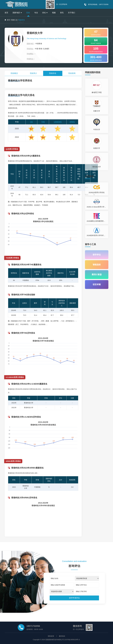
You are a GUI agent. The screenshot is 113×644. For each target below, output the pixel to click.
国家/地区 (17, 13)
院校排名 (53, 73)
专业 (36, 13)
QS (31, 122)
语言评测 (97, 285)
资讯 (62, 13)
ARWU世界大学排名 (13, 461)
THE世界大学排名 (12, 258)
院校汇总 (14, 20)
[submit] (74, 598)
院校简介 (34, 73)
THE (43, 122)
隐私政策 (51, 636)
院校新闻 (72, 73)
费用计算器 (97, 275)
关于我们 (72, 13)
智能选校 (97, 265)
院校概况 (14, 73)
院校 (28, 13)
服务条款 (62, 636)
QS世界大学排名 (12, 149)
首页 (6, 13)
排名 (45, 13)
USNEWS (58, 122)
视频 (54, 13)
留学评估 (97, 255)
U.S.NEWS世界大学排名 (15, 377)
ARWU (72, 122)
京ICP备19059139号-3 (72, 640)
